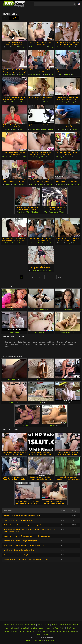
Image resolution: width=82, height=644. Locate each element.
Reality (13, 47)
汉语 (13, 625)
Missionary (49, 184)
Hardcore (76, 157)
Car (51, 243)
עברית (6, 628)
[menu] (29, 4)
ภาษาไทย (55, 628)
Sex (78, 102)
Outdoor (74, 129)
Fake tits (7, 184)
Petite (46, 74)
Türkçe (40, 625)
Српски (41, 628)
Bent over (15, 102)
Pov (15, 74)
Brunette (44, 243)
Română (66, 631)
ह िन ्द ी (20, 625)
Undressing (54, 212)
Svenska (74, 631)
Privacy (29, 640)
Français (6, 625)
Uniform (15, 184)
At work (33, 47)
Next (59, 277)
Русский (47, 625)
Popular (14, 18)
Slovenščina (24, 628)
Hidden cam (42, 47)
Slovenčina (33, 628)
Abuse (41, 640)
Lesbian (50, 270)
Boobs (7, 102)
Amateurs (22, 74)
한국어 (62, 628)
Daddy (41, 184)
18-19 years (38, 102)
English (53, 631)
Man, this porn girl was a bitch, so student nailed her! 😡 (22, 515)
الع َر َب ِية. (36, 631)
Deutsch (54, 625)
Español (46, 635)
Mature (19, 157)
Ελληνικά (14, 631)
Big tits (5, 157)
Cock (78, 47)
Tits (65, 47)
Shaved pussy (62, 102)
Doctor (74, 74)
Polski (59, 631)
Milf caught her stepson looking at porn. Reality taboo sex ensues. (25, 545)
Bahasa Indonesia (65, 625)
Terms (35, 640)
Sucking (71, 47)
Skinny (14, 243)
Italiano (75, 625)
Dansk (7, 631)
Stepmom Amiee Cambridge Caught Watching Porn (21, 541)
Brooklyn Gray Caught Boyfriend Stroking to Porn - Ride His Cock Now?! (27, 536)
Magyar (28, 631)
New (6, 18)
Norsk (48, 628)
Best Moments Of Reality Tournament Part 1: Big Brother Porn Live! (26, 560)
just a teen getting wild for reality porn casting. (19, 520)
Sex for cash (35, 243)
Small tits (8, 74)
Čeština (21, 631)
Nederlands (14, 628)
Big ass (32, 74)
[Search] (74, 4)
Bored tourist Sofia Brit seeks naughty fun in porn (20, 550)
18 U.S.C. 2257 (51, 640)
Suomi (75, 628)
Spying (50, 47)
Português (45, 631)
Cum (7, 47)
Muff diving (36, 157)
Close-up (21, 47)
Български (37, 635)
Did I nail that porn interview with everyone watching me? (22, 525)
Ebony (8, 129)
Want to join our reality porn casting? (16, 555)
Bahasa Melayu (30, 625)
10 (54, 277)
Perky (22, 129)
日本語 (69, 628)
